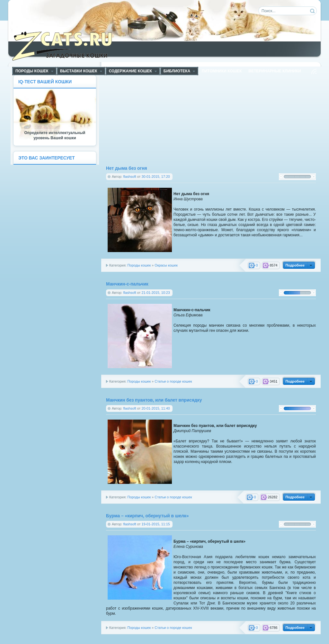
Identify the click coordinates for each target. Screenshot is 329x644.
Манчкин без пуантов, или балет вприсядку (154, 400)
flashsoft (130, 177)
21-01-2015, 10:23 (156, 293)
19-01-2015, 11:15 (156, 524)
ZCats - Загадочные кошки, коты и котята (66, 45)
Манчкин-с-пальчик (127, 284)
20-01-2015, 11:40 (156, 408)
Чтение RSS (314, 71)
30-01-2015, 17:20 (156, 177)
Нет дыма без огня (127, 168)
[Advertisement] (161, 120)
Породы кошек (139, 265)
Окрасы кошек (166, 265)
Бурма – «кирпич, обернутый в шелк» (147, 516)
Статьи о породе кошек (173, 381)
